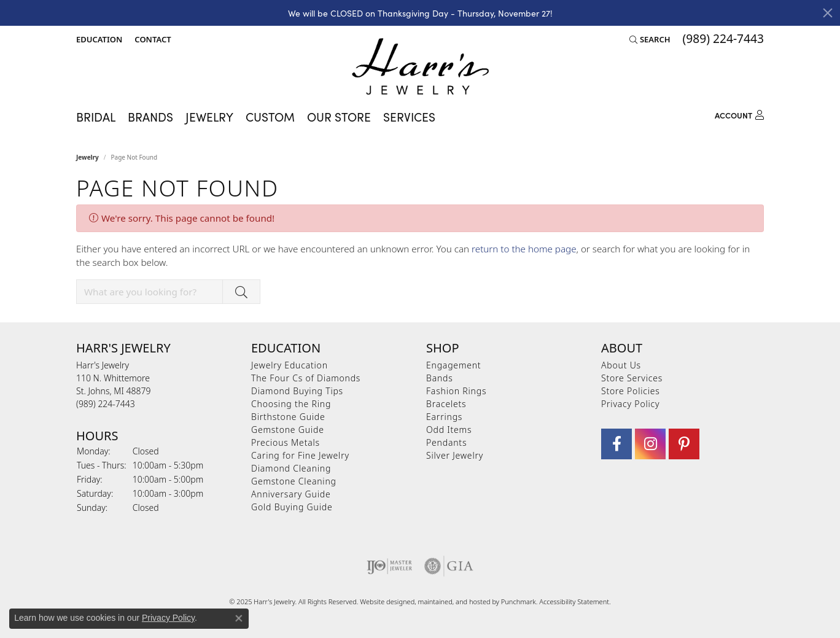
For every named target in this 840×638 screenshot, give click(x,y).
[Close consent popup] (239, 618)
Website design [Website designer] (383, 601)
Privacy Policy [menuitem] (630, 404)
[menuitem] (390, 566)
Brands (150, 116)
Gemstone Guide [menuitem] (288, 430)
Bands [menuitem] (440, 378)
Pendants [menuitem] (446, 442)
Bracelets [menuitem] (446, 404)
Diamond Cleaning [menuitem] (291, 468)
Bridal (96, 116)
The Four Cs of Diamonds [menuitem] (306, 378)
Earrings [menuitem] (444, 417)
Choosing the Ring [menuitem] (291, 404)
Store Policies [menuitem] (631, 391)
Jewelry (209, 116)
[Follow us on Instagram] (650, 444)
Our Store (339, 116)
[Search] (650, 39)
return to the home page (524, 249)
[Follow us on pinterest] (684, 444)
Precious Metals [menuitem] (286, 442)
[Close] (828, 13)
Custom (270, 116)
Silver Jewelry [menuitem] (455, 455)
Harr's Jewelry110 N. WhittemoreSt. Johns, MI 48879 (113, 384)
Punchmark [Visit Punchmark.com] (519, 601)
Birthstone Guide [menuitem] (288, 417)
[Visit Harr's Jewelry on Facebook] (616, 444)
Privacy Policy (168, 618)
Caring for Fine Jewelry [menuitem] (300, 455)
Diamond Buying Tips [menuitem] (297, 391)
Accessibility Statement (574, 601)
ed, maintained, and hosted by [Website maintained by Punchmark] (454, 601)
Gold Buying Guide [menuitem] (292, 507)
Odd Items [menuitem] (449, 430)
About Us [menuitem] (621, 365)
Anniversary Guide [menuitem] (291, 494)
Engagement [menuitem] (453, 365)
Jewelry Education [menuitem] (290, 365)
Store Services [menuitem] (632, 378)
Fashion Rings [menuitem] (456, 391)
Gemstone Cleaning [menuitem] (294, 481)
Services (409, 116)
